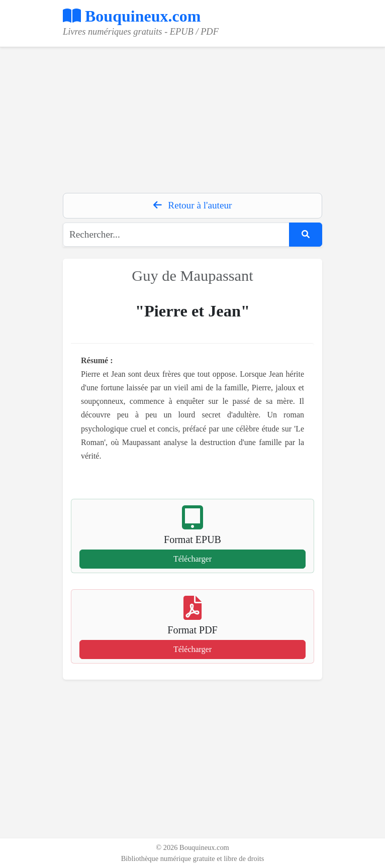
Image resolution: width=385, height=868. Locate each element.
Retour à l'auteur (193, 205)
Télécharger (192, 559)
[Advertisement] (192, 118)
